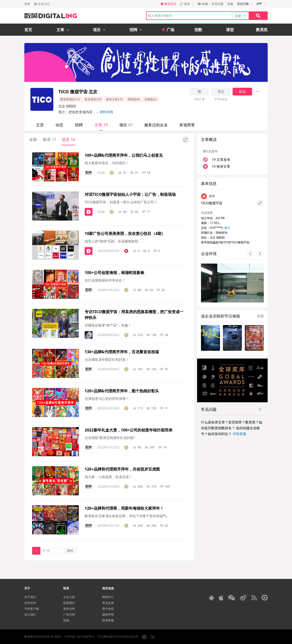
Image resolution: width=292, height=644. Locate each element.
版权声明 (108, 614)
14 (146, 173)
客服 (230, 4)
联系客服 (108, 620)
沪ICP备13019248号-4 (79, 637)
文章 (101, 125)
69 (123, 212)
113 (138, 408)
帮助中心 (108, 597)
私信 (242, 92)
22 (164, 526)
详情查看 (239, 434)
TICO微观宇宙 (212, 203)
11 (146, 212)
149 (165, 486)
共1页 (46, 551)
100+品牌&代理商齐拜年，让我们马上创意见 (124, 155)
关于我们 (30, 597)
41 (123, 173)
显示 (227, 228)
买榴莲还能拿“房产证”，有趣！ (108, 325)
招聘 (79, 125)
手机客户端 (32, 609)
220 (138, 526)
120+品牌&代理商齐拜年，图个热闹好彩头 (122, 391)
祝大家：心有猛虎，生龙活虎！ (109, 477)
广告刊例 (69, 614)
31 (134, 173)
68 (137, 290)
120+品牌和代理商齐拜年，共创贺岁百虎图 (122, 469)
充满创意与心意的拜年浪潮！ (107, 399)
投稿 (66, 620)
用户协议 (108, 609)
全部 (33, 139)
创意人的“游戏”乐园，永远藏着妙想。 (113, 241)
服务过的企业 (156, 125)
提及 (68, 139)
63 (149, 290)
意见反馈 (108, 603)
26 (161, 290)
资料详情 (106, 112)
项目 (126, 125)
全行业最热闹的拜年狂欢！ (105, 280)
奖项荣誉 (187, 125)
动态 (59, 125)
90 (137, 447)
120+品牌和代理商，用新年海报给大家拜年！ (124, 508)
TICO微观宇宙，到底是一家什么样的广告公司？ (121, 202)
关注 (221, 92)
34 (164, 335)
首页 (28, 30)
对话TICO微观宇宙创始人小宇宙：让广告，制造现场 (130, 194)
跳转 (70, 551)
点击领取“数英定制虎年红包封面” (110, 438)
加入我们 (30, 614)
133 (152, 408)
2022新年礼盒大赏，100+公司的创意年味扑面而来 (129, 430)
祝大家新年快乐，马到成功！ (107, 163)
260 (138, 486)
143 (152, 369)
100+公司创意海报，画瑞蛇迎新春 (114, 273)
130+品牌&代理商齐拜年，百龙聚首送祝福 (122, 352)
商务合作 (69, 609)
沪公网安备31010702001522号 (118, 637)
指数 (198, 30)
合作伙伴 (30, 603)
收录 (49, 139)
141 (138, 369)
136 (152, 335)
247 (150, 447)
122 (138, 335)
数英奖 (262, 30)
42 (134, 212)
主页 (40, 125)
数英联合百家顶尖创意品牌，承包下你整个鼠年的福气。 (127, 516)
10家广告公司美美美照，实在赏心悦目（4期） (125, 233)
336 (152, 526)
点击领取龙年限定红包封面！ (107, 359)
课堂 (230, 30)
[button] (250, 254)
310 (152, 486)
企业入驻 (69, 597)
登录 (27, 4)
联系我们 (69, 603)
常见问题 (218, 4)
